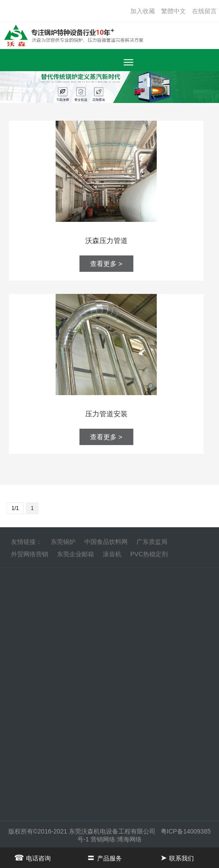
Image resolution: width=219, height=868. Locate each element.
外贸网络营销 (30, 556)
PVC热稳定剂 (149, 556)
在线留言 (204, 11)
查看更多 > (106, 264)
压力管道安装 (106, 414)
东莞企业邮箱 (76, 556)
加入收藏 (143, 11)
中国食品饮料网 (106, 544)
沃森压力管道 (106, 241)
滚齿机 (112, 556)
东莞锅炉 (63, 544)
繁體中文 (174, 11)
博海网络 (129, 839)
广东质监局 (152, 544)
